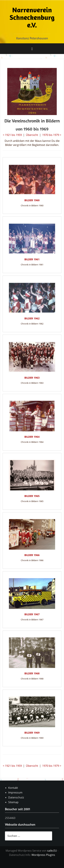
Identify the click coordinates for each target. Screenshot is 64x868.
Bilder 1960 (32, 200)
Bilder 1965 (32, 496)
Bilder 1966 (32, 555)
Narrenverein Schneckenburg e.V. (32, 17)
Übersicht (32, 135)
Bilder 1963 (32, 378)
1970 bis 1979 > (52, 135)
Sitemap (13, 802)
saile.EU (52, 851)
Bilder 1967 (32, 614)
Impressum (15, 793)
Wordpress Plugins (43, 855)
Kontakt (13, 788)
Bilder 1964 (32, 437)
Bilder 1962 (32, 318)
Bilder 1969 (32, 733)
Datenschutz (16, 797)
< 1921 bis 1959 (12, 135)
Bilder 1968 (32, 673)
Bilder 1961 (32, 259)
